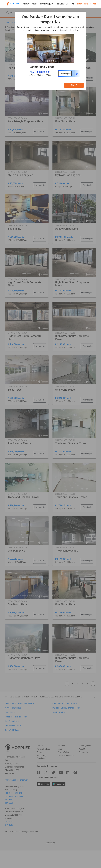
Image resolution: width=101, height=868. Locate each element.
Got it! (74, 85)
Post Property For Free (86, 4)
